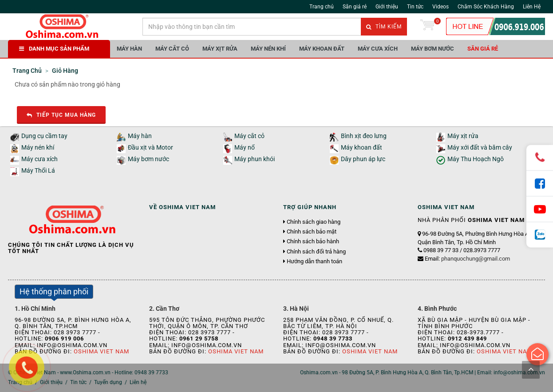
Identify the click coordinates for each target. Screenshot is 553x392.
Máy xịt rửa (220, 49)
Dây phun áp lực (363, 159)
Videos (440, 7)
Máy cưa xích (378, 49)
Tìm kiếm (384, 27)
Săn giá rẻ (355, 7)
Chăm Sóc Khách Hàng (486, 7)
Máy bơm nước (433, 49)
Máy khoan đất (322, 49)
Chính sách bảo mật (312, 232)
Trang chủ (322, 7)
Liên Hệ (532, 7)
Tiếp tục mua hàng (61, 115)
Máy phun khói (255, 159)
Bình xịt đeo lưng (364, 136)
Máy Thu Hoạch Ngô (476, 159)
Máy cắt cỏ (172, 49)
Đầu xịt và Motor (150, 148)
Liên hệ (138, 382)
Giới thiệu (387, 7)
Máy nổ (245, 148)
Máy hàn (129, 49)
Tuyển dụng (108, 382)
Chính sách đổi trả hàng (316, 252)
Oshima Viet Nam (101, 351)
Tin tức (415, 7)
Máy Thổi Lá (38, 171)
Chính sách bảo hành (313, 242)
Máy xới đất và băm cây (480, 148)
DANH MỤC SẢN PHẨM (54, 49)
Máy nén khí (268, 49)
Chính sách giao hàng (314, 222)
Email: (467, 259)
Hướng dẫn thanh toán (314, 261)
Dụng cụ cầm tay (44, 136)
